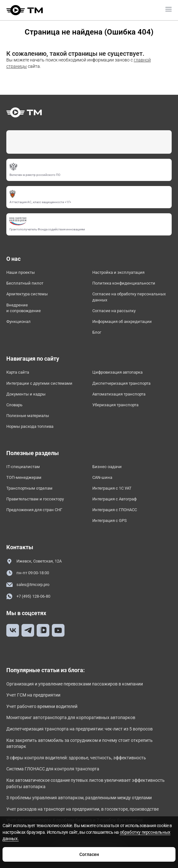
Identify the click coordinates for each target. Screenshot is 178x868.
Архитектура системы (27, 294)
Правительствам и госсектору (35, 499)
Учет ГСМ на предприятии (33, 695)
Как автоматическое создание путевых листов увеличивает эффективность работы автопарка (86, 783)
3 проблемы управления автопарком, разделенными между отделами (79, 798)
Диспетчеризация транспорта (121, 383)
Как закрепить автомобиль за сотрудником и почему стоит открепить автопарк (80, 743)
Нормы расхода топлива (30, 426)
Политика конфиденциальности (124, 283)
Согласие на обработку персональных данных (129, 297)
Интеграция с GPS (110, 521)
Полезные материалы (28, 416)
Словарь (14, 405)
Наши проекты (21, 272)
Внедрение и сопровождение (24, 308)
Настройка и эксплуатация (118, 272)
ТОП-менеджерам (24, 477)
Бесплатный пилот (25, 283)
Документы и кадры (26, 394)
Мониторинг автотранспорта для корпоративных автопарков (71, 717)
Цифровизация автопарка (117, 372)
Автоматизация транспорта (119, 394)
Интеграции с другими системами (39, 383)
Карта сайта (18, 372)
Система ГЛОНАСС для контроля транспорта (53, 769)
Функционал (18, 321)
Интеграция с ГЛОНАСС (115, 510)
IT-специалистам (23, 467)
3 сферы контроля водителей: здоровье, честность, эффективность (76, 758)
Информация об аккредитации (122, 321)
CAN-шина (102, 477)
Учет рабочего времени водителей (42, 706)
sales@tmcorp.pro (28, 585)
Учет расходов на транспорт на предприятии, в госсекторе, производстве (83, 809)
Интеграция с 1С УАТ (112, 488)
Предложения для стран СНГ (34, 510)
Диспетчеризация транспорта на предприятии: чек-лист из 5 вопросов (80, 729)
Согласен (89, 854)
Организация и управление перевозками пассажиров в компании (75, 684)
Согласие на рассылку (114, 311)
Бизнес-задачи (107, 467)
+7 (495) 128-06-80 (28, 597)
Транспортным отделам (29, 488)
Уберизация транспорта (115, 405)
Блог (97, 332)
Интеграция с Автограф (114, 499)
